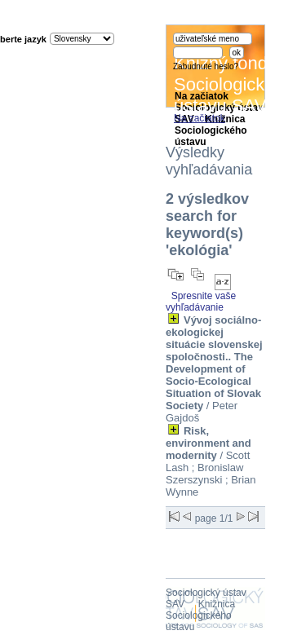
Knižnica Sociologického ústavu (200, 615)
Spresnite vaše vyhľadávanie (201, 302)
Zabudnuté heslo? (206, 66)
